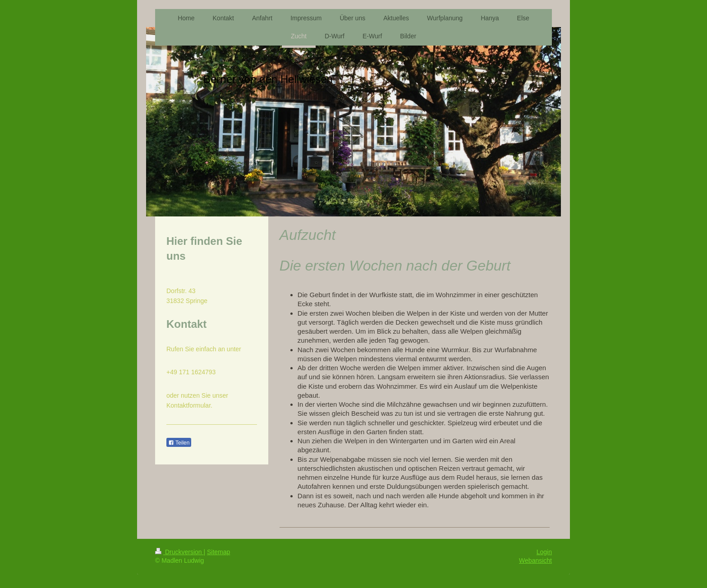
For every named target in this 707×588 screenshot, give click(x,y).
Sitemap (218, 552)
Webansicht (535, 560)
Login (544, 552)
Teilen (179, 443)
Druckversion (179, 552)
